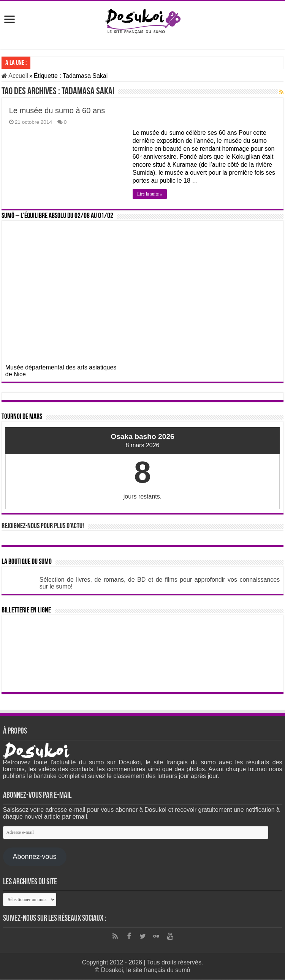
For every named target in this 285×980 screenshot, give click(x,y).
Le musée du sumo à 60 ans (57, 110)
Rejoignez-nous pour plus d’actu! (43, 526)
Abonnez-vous (34, 857)
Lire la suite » (150, 194)
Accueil (15, 76)
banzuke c (47, 776)
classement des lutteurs (145, 776)
